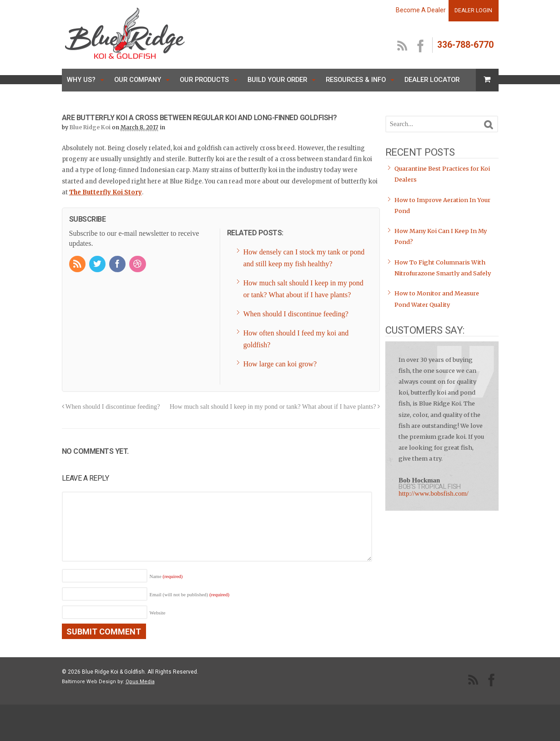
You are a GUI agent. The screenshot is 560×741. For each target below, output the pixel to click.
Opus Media (140, 682)
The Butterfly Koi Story (106, 192)
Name (166, 576)
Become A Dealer (421, 10)
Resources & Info (356, 80)
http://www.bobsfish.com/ (434, 493)
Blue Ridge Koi (90, 127)
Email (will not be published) (190, 594)
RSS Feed (403, 46)
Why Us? (81, 80)
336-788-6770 (465, 45)
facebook (421, 46)
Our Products (204, 80)
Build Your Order (277, 80)
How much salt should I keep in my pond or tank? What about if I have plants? (275, 406)
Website (158, 613)
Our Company (138, 80)
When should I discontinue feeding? (111, 406)
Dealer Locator (432, 80)
